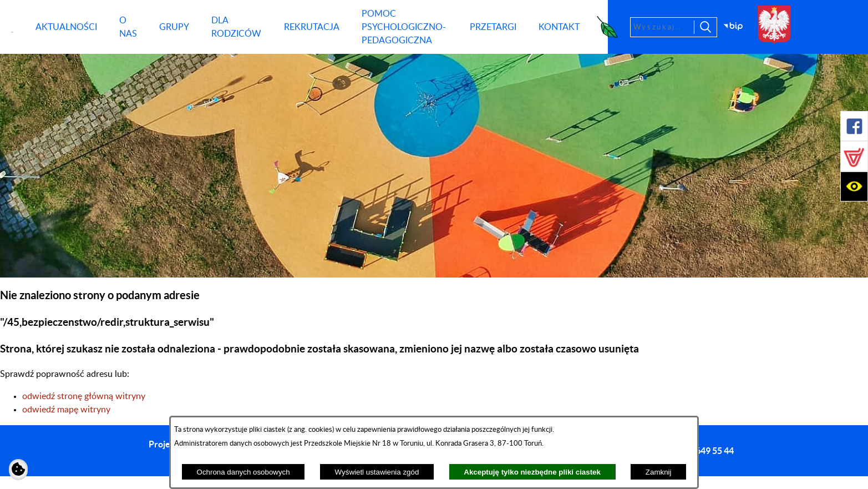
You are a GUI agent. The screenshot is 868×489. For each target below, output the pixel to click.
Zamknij (659, 472)
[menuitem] (66, 27)
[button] (854, 126)
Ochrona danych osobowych (243, 472)
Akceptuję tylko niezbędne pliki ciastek (532, 472)
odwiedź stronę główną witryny (84, 396)
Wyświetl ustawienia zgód (377, 472)
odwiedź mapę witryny (66, 410)
